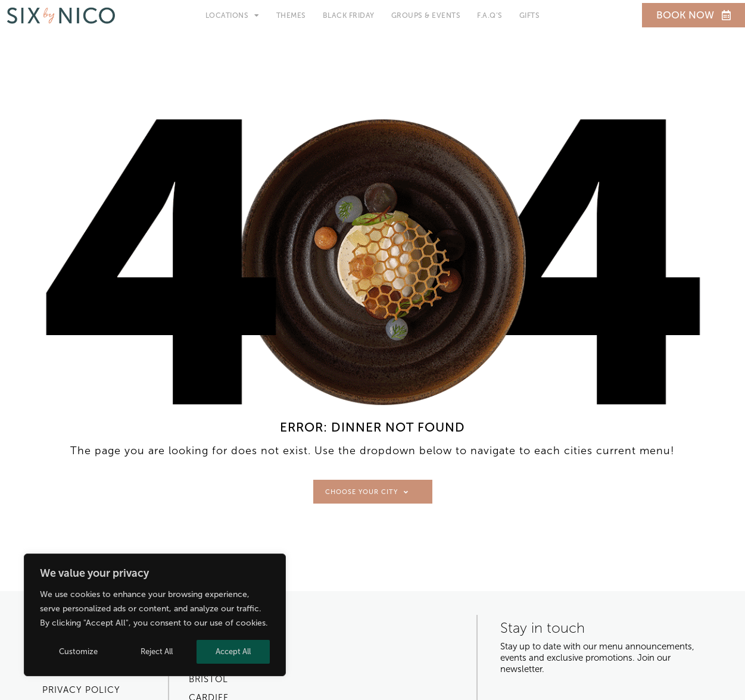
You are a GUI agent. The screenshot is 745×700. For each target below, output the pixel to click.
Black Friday (349, 15)
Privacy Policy (81, 690)
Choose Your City (367, 492)
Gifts (530, 15)
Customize (78, 651)
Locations (233, 15)
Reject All (157, 651)
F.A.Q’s (490, 15)
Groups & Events (426, 15)
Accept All (233, 651)
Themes (291, 15)
